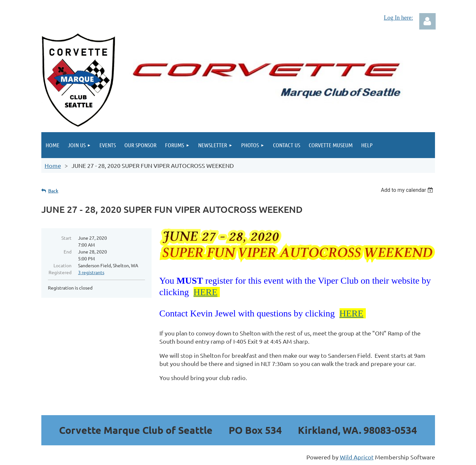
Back (53, 191)
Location (62, 265)
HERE (206, 292)
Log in (427, 21)
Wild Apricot (357, 457)
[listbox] (408, 190)
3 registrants (91, 272)
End (68, 252)
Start (66, 238)
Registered (60, 272)
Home (53, 165)
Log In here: (398, 18)
